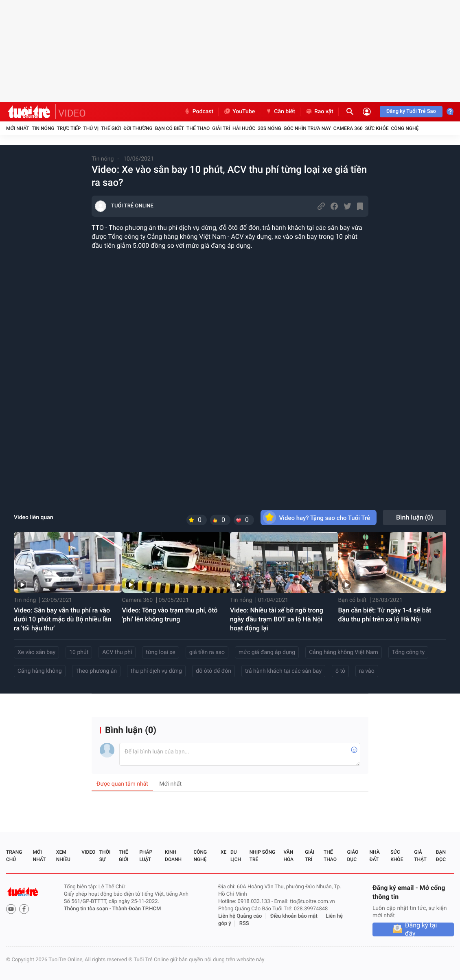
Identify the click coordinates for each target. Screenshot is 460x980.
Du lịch (236, 856)
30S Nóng (269, 128)
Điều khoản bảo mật (294, 916)
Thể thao (198, 128)
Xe (223, 852)
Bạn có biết (170, 128)
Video (88, 852)
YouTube (239, 112)
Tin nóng (43, 128)
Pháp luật (146, 856)
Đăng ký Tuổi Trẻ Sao (411, 111)
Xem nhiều (63, 856)
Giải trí (221, 128)
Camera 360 (348, 128)
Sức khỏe (377, 128)
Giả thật (420, 856)
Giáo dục (353, 856)
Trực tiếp (69, 128)
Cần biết (280, 112)
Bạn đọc (441, 856)
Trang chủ (14, 856)
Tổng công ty (408, 652)
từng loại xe (160, 652)
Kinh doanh (173, 856)
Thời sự (105, 856)
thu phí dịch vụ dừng (156, 671)
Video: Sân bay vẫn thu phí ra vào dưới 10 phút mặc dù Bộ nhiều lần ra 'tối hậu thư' (62, 619)
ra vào (367, 671)
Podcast (199, 112)
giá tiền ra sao (207, 652)
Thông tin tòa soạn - (88, 909)
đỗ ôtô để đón (214, 671)
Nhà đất (374, 856)
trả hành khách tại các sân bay (283, 671)
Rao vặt (319, 112)
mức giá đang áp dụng (267, 652)
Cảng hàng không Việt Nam (344, 652)
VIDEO (72, 113)
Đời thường (138, 128)
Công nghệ (405, 128)
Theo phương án (96, 671)
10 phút (79, 652)
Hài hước (244, 128)
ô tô (340, 671)
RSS (244, 924)
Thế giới (111, 128)
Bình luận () (415, 517)
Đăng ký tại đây (421, 929)
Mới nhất (18, 128)
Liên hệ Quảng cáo (240, 916)
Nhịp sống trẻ (262, 856)
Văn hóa (288, 856)
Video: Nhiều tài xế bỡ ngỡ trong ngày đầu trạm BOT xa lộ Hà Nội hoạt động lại (277, 619)
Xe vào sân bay (36, 652)
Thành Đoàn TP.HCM (137, 909)
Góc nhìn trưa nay (307, 128)
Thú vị (91, 128)
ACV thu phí (117, 652)
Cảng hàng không (40, 671)
